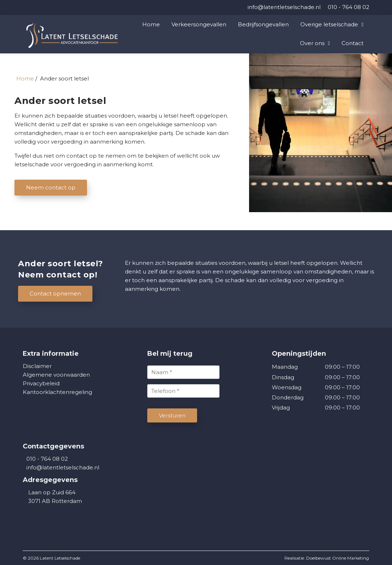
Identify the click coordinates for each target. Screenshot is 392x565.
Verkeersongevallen (199, 24)
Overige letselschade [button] (329, 24)
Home (151, 24)
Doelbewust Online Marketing (337, 558)
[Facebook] (25, 7)
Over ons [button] (312, 43)
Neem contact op (51, 187)
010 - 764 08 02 (45, 459)
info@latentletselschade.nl (63, 467)
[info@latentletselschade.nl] (284, 7)
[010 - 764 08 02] (349, 7)
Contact (352, 43)
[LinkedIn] (24, 7)
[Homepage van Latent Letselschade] (80, 35)
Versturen (172, 415)
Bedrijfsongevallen (263, 24)
